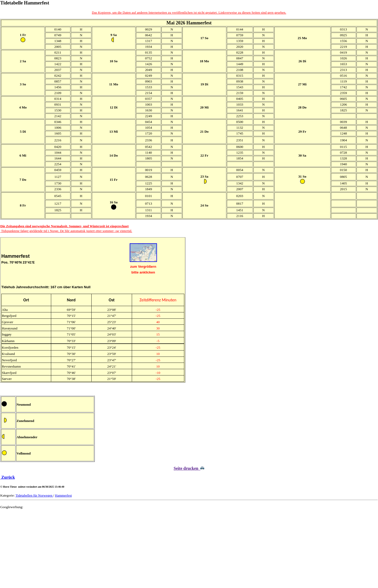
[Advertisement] (158, 550)
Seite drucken (189, 468)
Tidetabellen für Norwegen (34, 495)
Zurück (8, 477)
